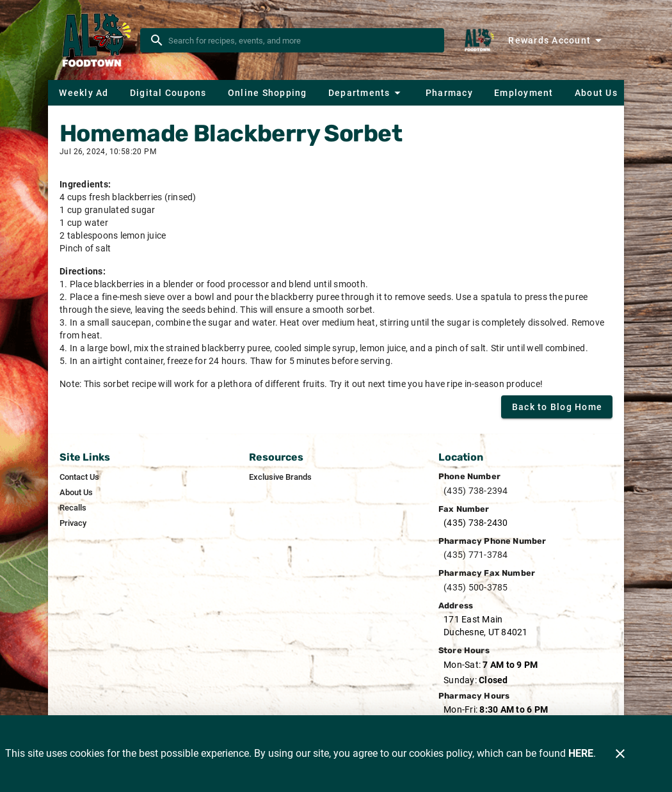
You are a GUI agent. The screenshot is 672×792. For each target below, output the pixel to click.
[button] (366, 93)
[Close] (620, 754)
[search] (301, 40)
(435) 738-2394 (476, 491)
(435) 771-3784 (476, 555)
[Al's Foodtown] (98, 40)
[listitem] (79, 477)
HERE (581, 753)
